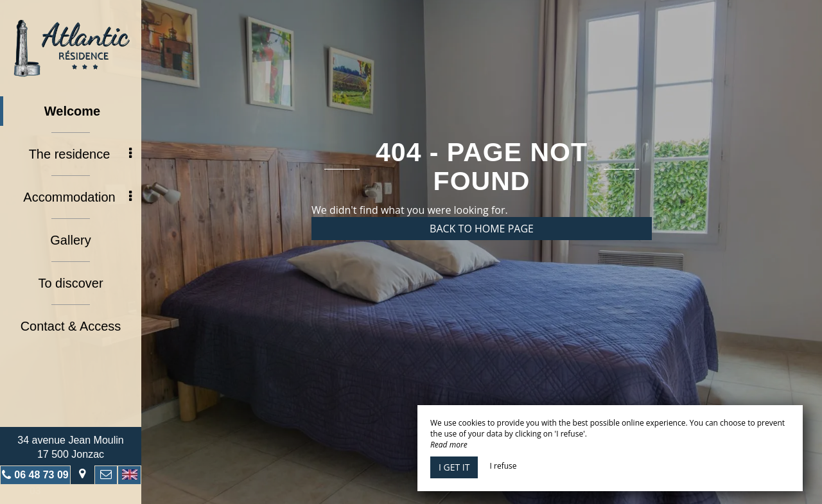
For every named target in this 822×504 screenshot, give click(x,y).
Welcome (72, 111)
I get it (454, 467)
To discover (70, 283)
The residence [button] (80, 154)
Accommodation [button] (77, 197)
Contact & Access (71, 326)
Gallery (70, 240)
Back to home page (482, 229)
